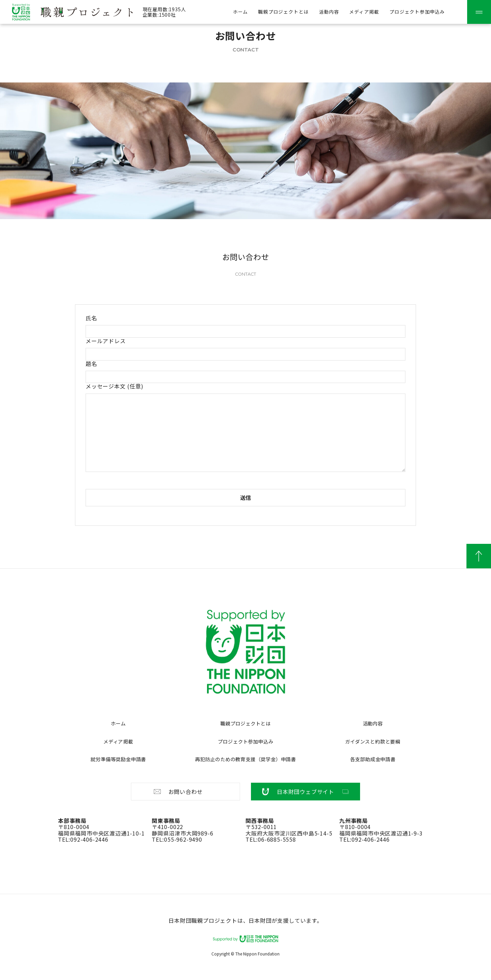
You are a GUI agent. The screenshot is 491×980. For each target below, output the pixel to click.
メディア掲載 (364, 12)
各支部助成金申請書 (373, 759)
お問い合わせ (178, 792)
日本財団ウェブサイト (306, 792)
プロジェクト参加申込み (417, 12)
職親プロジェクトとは (283, 12)
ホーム (118, 723)
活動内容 (329, 12)
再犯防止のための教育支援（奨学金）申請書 (245, 759)
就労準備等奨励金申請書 (118, 759)
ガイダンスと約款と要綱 (373, 741)
